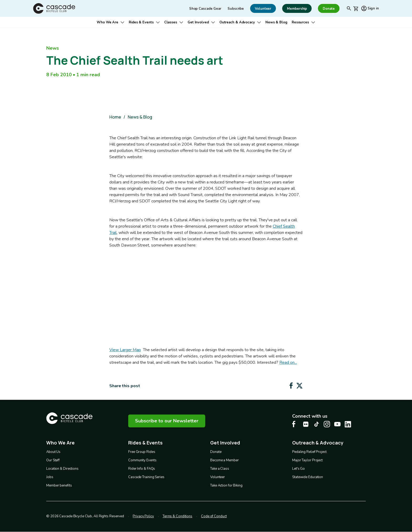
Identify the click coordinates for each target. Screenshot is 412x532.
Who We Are (107, 22)
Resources (300, 22)
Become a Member (225, 460)
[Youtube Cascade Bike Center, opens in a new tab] (337, 424)
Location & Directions (62, 469)
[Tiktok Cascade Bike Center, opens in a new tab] (316, 424)
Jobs (50, 477)
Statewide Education (308, 477)
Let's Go (298, 469)
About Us (53, 452)
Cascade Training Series (146, 477)
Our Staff (53, 460)
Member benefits (59, 485)
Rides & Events (141, 22)
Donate (216, 452)
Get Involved (198, 22)
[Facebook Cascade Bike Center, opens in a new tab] (295, 424)
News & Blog (276, 22)
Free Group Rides (142, 452)
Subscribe (236, 9)
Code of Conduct (214, 516)
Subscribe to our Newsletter (167, 421)
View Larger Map (125, 350)
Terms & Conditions (177, 516)
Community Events (142, 460)
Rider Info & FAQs (142, 469)
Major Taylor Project (307, 460)
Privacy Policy (143, 516)
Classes (171, 22)
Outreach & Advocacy (237, 22)
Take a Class (220, 469)
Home (115, 117)
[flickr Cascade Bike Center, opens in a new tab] (306, 424)
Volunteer (218, 477)
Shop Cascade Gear (205, 9)
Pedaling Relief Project (309, 452)
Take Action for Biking (226, 485)
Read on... (288, 362)
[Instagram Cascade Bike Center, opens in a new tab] (327, 424)
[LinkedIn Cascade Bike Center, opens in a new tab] (348, 424)
